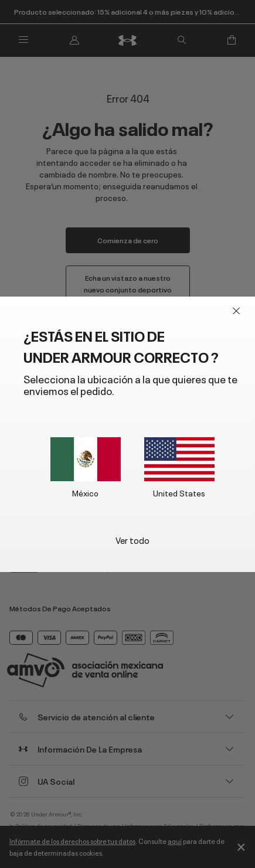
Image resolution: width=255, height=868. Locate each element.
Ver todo (132, 539)
